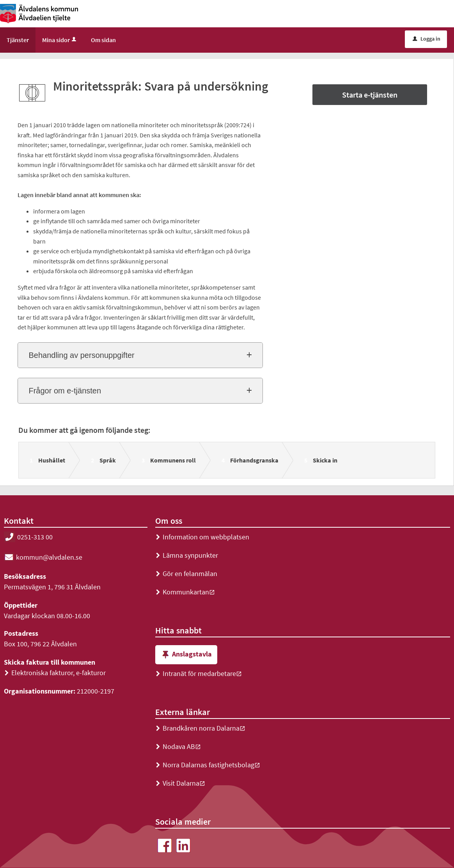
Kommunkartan (185, 592)
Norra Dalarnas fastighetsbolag (208, 765)
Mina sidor (60, 40)
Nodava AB (178, 746)
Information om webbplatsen (202, 537)
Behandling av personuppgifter (81, 355)
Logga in (427, 39)
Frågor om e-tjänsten (65, 391)
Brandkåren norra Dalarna (200, 728)
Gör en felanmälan (186, 574)
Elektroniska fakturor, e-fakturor (55, 673)
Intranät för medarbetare (199, 673)
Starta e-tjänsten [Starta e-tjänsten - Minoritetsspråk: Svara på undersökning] (370, 95)
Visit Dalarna (180, 783)
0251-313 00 (28, 537)
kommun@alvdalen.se (43, 557)
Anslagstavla (186, 655)
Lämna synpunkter (187, 555)
